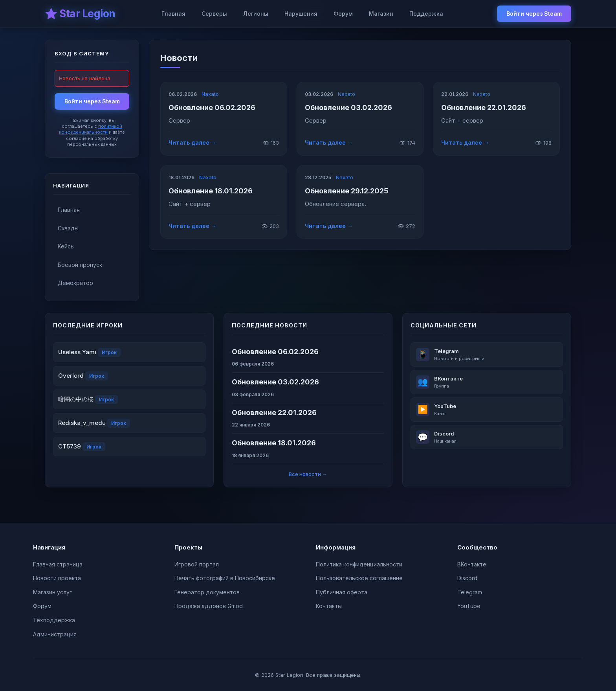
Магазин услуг (52, 592)
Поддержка (426, 14)
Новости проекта (57, 578)
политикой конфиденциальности (91, 129)
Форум (343, 14)
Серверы (214, 14)
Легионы (256, 14)
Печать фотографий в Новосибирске (225, 578)
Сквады (68, 228)
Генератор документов (207, 592)
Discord (467, 578)
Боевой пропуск (80, 265)
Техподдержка (54, 620)
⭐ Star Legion (80, 14)
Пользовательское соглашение (359, 578)
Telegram (470, 592)
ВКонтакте (472, 564)
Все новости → (308, 474)
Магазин (381, 14)
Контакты (329, 606)
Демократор (75, 283)
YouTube (469, 606)
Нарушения (301, 14)
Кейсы (66, 246)
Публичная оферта (342, 592)
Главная (173, 14)
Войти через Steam (534, 14)
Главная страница (58, 564)
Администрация (55, 634)
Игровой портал (197, 564)
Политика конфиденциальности (359, 564)
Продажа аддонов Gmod (209, 606)
